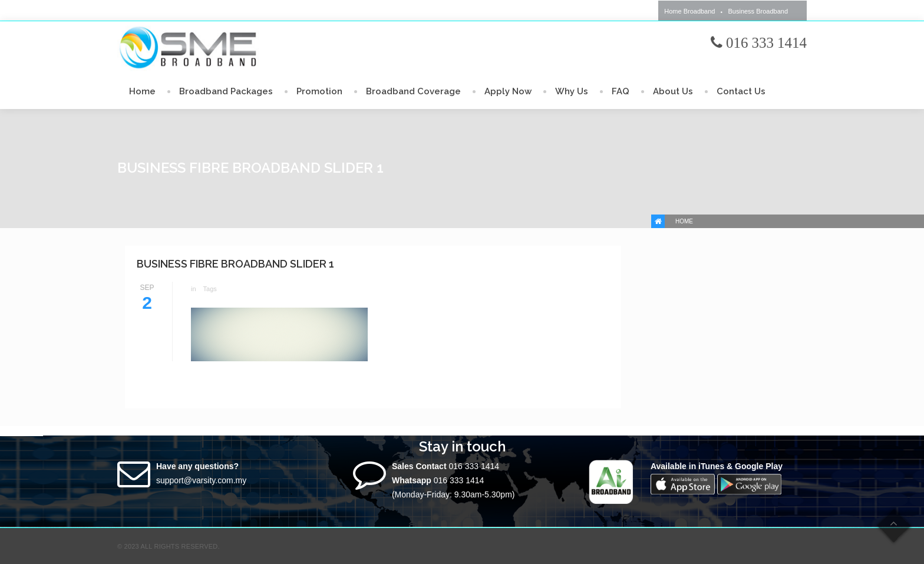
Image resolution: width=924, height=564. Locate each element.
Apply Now (508, 91)
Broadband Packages (226, 91)
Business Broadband (758, 11)
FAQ (621, 91)
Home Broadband (689, 11)
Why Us (572, 91)
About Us (673, 91)
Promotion (319, 91)
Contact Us (741, 91)
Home (142, 91)
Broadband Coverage (413, 91)
